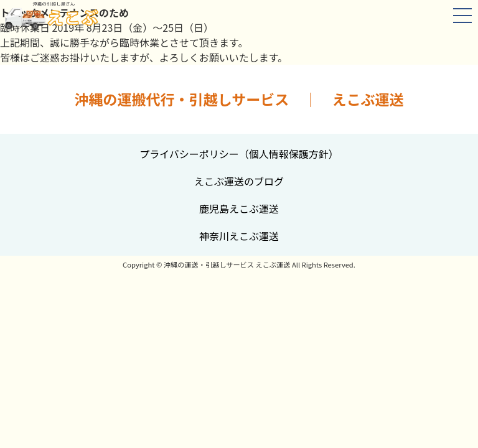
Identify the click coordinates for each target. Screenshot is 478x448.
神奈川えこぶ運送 (239, 236)
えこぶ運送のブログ (239, 181)
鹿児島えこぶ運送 (239, 208)
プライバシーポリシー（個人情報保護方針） (239, 154)
